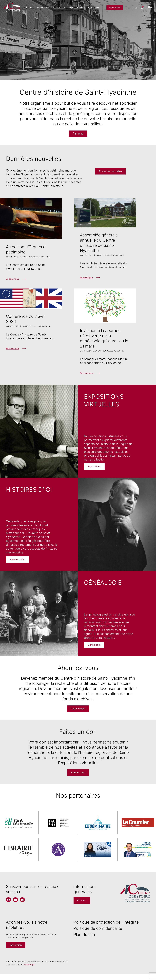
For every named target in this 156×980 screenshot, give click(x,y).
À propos (44, 6)
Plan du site (84, 940)
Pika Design (29, 971)
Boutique (95, 6)
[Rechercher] (129, 8)
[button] (2, 40)
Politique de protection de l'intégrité (106, 927)
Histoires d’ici (57, 6)
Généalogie (82, 6)
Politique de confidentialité (98, 933)
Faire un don (93, 10)
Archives (70, 6)
